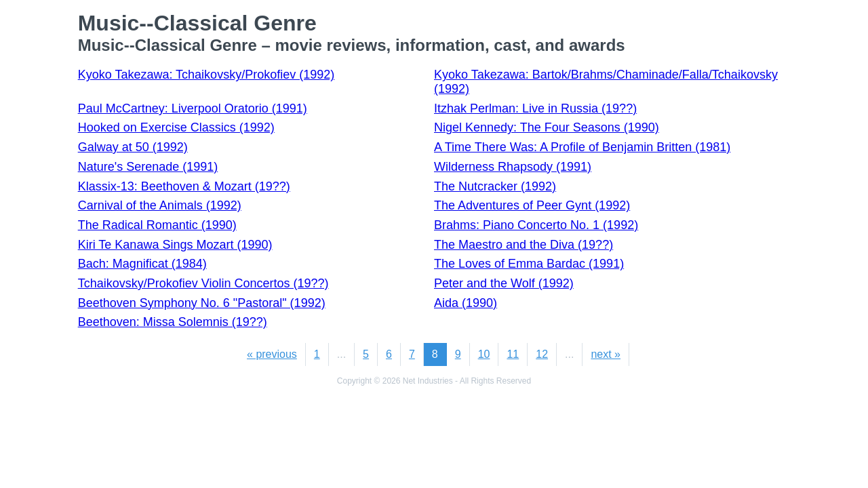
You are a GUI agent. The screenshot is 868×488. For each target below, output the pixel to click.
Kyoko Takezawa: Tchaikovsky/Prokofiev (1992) (206, 75)
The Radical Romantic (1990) (157, 225)
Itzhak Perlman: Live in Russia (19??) (535, 108)
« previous (272, 354)
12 (542, 354)
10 (484, 354)
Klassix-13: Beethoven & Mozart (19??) (184, 186)
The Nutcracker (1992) (495, 186)
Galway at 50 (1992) (133, 147)
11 (513, 354)
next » (606, 354)
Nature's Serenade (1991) (148, 167)
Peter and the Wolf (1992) (504, 283)
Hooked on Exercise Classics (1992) (176, 127)
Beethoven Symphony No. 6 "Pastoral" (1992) (202, 303)
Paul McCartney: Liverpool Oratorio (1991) (193, 108)
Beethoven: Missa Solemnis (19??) (173, 322)
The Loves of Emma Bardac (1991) (529, 264)
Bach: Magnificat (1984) (142, 264)
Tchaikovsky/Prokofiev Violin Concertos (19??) (203, 283)
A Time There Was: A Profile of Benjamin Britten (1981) (582, 147)
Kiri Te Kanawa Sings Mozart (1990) (175, 245)
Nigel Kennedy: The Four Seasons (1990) (547, 127)
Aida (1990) (466, 303)
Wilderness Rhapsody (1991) (513, 167)
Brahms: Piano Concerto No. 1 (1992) (536, 225)
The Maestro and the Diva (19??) (524, 245)
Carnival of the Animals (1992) (160, 205)
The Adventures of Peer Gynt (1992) (532, 205)
